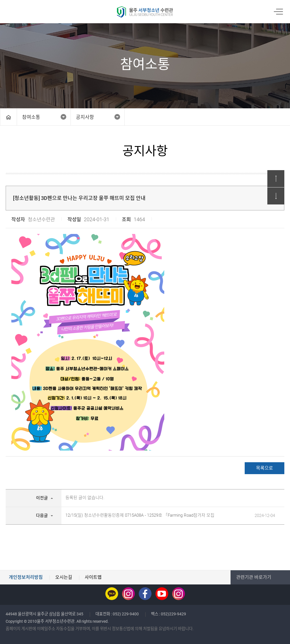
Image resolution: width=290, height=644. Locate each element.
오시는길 (64, 577)
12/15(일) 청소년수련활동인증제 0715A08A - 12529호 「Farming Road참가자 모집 (140, 515)
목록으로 (265, 468)
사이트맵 (93, 577)
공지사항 (85, 117)
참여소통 (31, 117)
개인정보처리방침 (26, 577)
